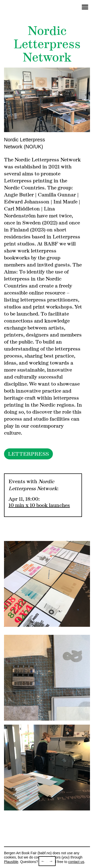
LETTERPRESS (28, 454)
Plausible (11, 862)
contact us (76, 862)
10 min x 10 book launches (39, 505)
